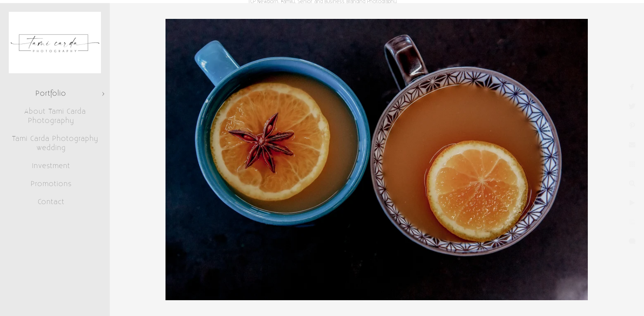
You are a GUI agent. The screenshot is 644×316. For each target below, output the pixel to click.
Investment (51, 166)
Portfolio (51, 93)
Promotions (51, 184)
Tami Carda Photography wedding (55, 143)
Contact (51, 202)
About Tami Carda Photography (55, 116)
